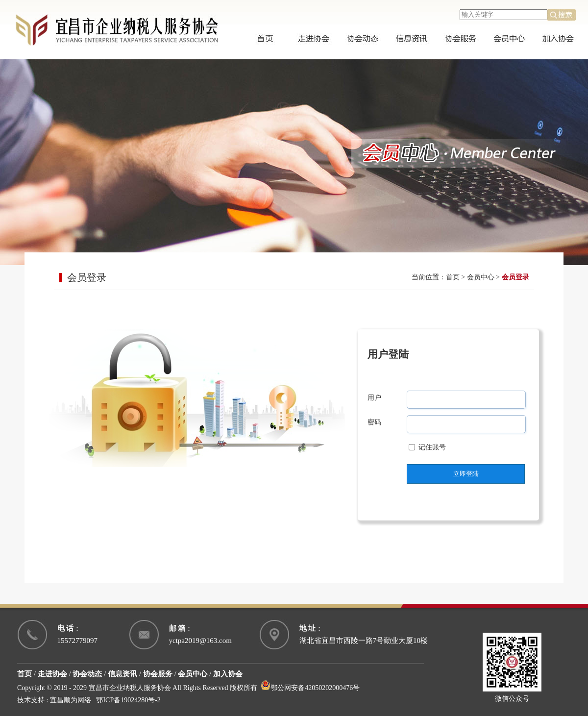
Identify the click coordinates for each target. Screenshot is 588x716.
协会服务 (158, 674)
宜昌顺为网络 (71, 700)
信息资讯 (122, 674)
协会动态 (87, 674)
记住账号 (432, 447)
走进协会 (52, 674)
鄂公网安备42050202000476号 (310, 688)
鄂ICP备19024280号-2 (128, 700)
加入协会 (228, 674)
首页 (453, 277)
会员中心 (481, 277)
